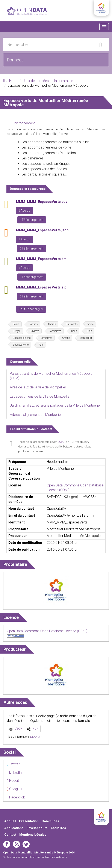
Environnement (24, 123)
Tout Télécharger (31, 309)
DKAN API (36, 737)
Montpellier (86, 338)
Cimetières (46, 338)
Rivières (35, 331)
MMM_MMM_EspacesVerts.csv (42, 202)
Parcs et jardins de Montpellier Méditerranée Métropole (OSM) (51, 376)
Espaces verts (21, 345)
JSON (19, 728)
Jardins (33, 324)
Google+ (14, 789)
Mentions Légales (33, 835)
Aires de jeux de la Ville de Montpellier (38, 387)
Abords (52, 324)
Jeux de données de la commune (48, 81)
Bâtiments (72, 324)
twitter (26, 844)
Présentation (29, 821)
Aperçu (25, 211)
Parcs (16, 324)
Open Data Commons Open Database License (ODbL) (47, 631)
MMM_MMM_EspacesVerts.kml (42, 259)
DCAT (61, 442)
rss (16, 844)
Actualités (58, 828)
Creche (66, 338)
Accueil (10, 821)
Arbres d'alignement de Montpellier (36, 415)
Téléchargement (32, 220)
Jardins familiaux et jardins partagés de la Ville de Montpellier (55, 405)
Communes (50, 821)
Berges (17, 331)
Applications (14, 828)
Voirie (91, 324)
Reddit (13, 781)
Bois (89, 331)
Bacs (74, 331)
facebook (7, 844)
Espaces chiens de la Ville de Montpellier (40, 396)
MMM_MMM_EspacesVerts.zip (41, 287)
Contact (10, 835)
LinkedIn (14, 772)
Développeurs (37, 828)
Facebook (16, 797)
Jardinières (55, 331)
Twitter (13, 764)
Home (14, 81)
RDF (35, 728)
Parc (41, 345)
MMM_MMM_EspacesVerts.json (42, 230)
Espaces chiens (22, 338)
